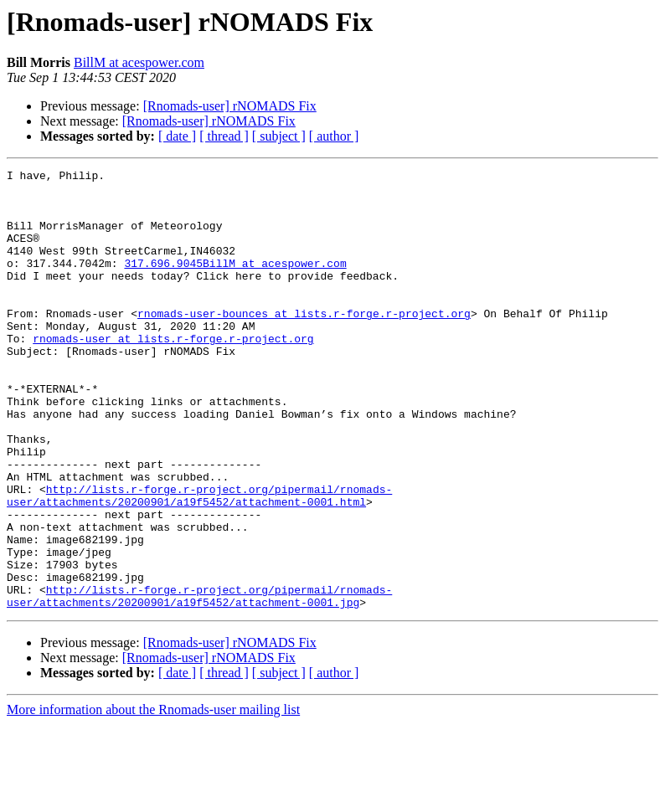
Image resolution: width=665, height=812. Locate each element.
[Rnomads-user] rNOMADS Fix (230, 106)
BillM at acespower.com (139, 62)
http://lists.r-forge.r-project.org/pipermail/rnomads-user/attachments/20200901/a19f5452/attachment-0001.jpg (199, 682)
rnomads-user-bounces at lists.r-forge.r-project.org (304, 343)
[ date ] (177, 136)
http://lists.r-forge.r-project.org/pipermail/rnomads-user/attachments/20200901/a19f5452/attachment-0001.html (199, 562)
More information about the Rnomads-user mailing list (153, 797)
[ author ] (334, 136)
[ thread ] (224, 136)
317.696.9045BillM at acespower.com (235, 283)
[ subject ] (279, 136)
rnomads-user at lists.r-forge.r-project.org (173, 373)
